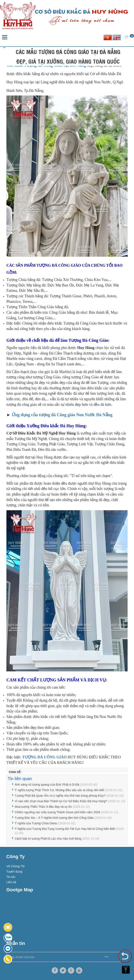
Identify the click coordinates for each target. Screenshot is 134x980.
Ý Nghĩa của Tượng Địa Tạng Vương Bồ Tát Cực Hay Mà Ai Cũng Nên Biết (65, 829)
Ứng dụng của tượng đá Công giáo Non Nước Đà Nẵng (62, 415)
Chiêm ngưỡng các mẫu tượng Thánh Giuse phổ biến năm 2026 (57, 812)
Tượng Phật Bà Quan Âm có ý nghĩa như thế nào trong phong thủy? (60, 796)
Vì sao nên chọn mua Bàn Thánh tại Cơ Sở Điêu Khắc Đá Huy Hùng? (61, 801)
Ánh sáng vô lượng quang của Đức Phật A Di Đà (47, 785)
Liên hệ (11, 882)
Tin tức (11, 877)
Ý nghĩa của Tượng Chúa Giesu (36, 823)
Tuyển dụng (14, 872)
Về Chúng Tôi (15, 866)
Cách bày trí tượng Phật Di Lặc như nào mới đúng (48, 839)
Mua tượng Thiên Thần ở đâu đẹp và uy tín (43, 807)
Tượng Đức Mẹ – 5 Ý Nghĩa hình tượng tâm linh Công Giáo (54, 818)
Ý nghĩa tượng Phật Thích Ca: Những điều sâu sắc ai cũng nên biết (59, 790)
